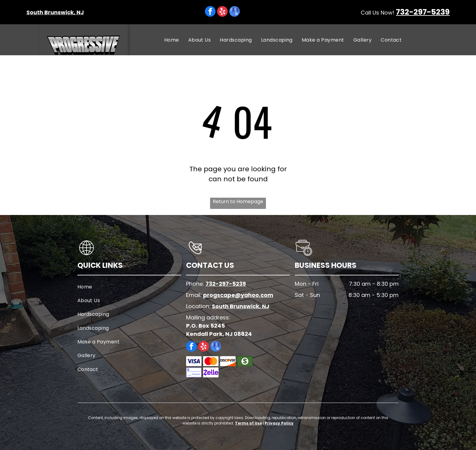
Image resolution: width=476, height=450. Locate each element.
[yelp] (222, 12)
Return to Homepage (238, 201)
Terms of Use (248, 423)
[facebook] (210, 12)
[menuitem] (172, 40)
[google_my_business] (235, 12)
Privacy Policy (279, 423)
